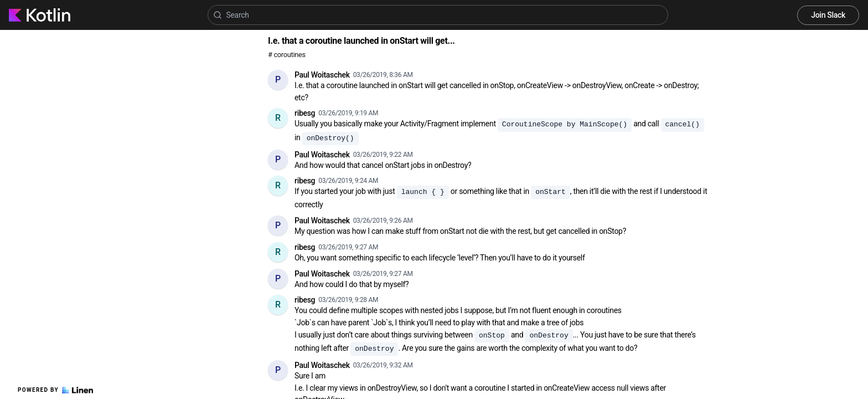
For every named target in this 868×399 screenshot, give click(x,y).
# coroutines (287, 55)
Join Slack (828, 15)
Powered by (55, 390)
